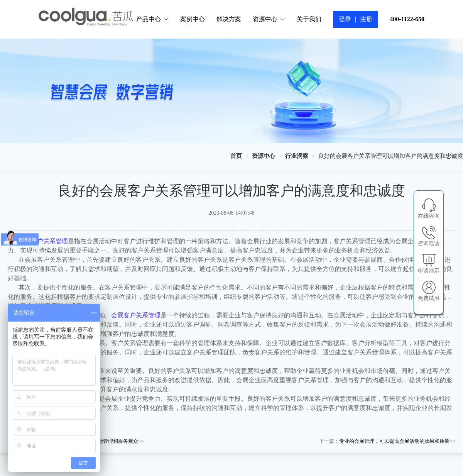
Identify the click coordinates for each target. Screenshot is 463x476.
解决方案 (229, 19)
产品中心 (152, 19)
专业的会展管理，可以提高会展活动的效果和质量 (394, 441)
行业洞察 (297, 156)
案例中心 (193, 19)
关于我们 (309, 19)
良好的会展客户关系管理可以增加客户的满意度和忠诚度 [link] (391, 156)
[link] (236, 156)
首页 (236, 156)
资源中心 (269, 19)
